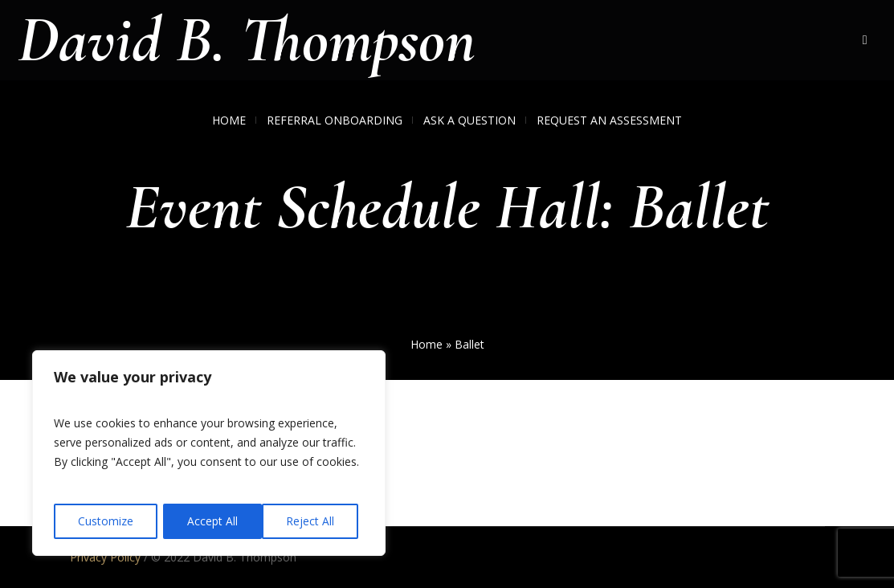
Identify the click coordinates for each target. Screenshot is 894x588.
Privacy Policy (105, 557)
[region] (209, 454)
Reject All (211, 521)
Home (427, 344)
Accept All (314, 521)
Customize (106, 521)
